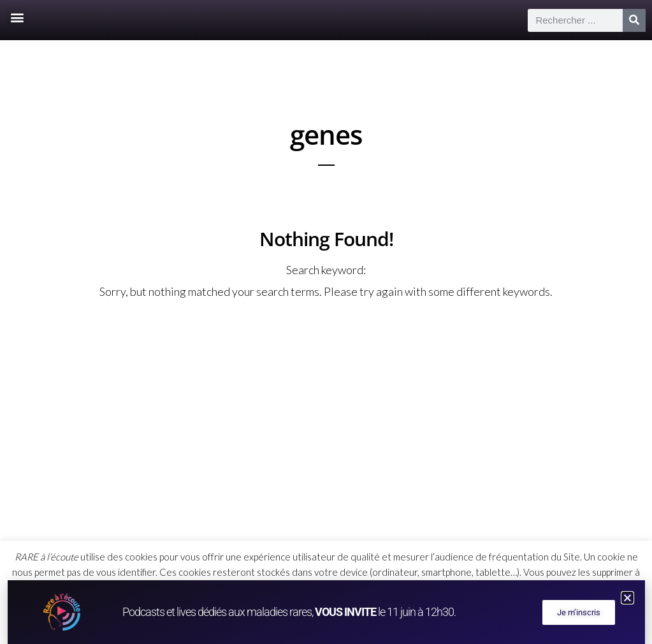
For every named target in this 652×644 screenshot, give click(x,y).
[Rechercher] (634, 20)
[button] (17, 17)
